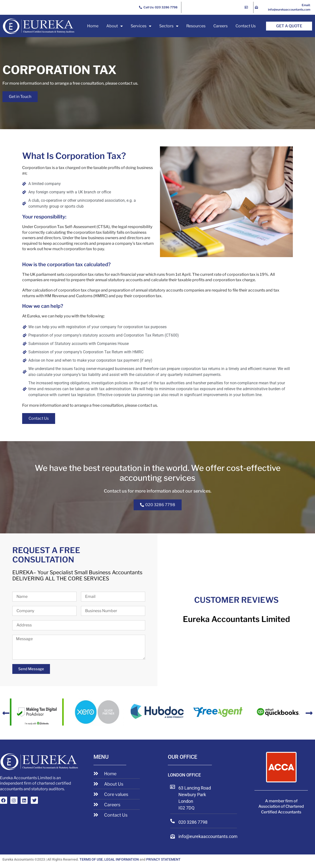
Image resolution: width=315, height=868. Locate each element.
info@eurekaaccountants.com (208, 836)
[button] (6, 713)
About (115, 26)
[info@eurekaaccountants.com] (173, 836)
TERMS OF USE (91, 859)
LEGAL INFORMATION (122, 859)
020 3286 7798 (193, 822)
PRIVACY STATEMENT (163, 859)
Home (93, 26)
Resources (196, 26)
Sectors (169, 26)
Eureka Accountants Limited (236, 619)
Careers (220, 26)
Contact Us (246, 26)
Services (141, 26)
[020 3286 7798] (173, 821)
